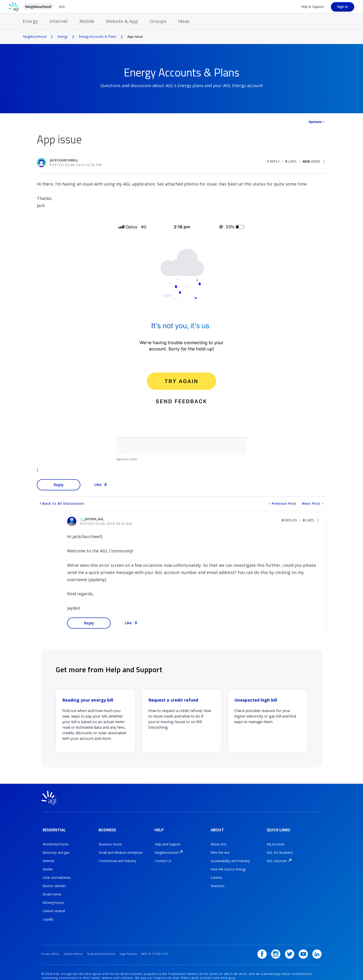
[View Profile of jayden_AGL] (94, 519)
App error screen (127, 459)
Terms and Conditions (110, 942)
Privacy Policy (52, 942)
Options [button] (315, 122)
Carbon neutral (54, 907)
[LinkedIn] (317, 942)
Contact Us (163, 857)
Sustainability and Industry (230, 857)
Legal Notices (140, 942)
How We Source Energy (228, 865)
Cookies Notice (78, 942)
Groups (158, 21)
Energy (30, 21)
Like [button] (98, 485)
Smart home (52, 890)
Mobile (87, 21)
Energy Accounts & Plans (97, 36)
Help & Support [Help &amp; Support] (312, 7)
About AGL (219, 840)
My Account (276, 840)
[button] (324, 161)
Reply (59, 485)
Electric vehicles (54, 882)
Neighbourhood (38, 7)
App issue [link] (135, 36)
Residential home (56, 840)
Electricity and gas (56, 848)
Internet (59, 21)
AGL (62, 7)
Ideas (184, 21)
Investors (218, 882)
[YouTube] (305, 942)
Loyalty (48, 915)
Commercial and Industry (117, 857)
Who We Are (220, 848)
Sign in (343, 7)
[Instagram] (281, 942)
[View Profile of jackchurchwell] (64, 160)
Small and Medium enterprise (120, 848)
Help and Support (168, 840)
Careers (216, 873)
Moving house (53, 898)
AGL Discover (277, 857)
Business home (110, 840)
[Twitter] (293, 942)
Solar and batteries (57, 873)
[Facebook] (269, 942)
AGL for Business (280, 848)
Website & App (122, 21)
